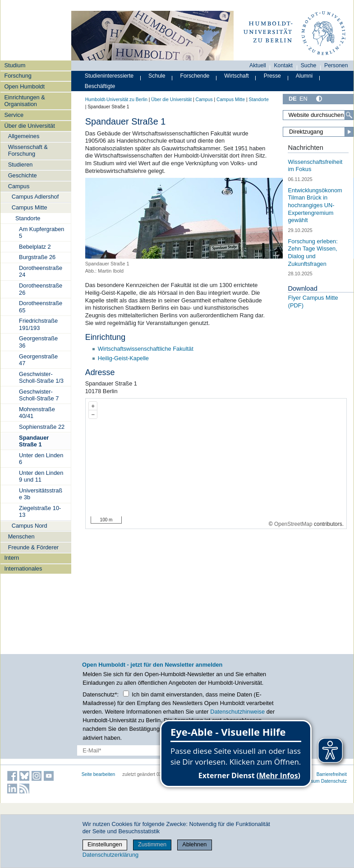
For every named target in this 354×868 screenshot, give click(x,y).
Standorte (28, 218)
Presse (272, 76)
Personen (336, 65)
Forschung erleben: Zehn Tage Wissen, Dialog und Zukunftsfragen (313, 253)
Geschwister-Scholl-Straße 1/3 (41, 377)
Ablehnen (194, 844)
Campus (19, 186)
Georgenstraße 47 (38, 360)
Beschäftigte (100, 86)
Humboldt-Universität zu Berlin (116, 100)
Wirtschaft (237, 76)
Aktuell (258, 65)
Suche (309, 65)
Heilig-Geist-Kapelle (123, 358)
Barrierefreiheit (332, 774)
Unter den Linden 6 (41, 459)
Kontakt (283, 65)
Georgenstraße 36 (38, 342)
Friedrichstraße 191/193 (38, 324)
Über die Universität (29, 126)
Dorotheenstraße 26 (41, 289)
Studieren (21, 165)
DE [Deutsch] (293, 99)
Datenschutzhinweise (237, 712)
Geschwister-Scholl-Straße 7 (39, 395)
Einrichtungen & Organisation (24, 101)
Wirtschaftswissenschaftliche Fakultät (146, 349)
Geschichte (23, 175)
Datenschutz (334, 781)
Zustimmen (152, 844)
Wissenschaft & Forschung (28, 150)
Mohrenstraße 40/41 (37, 413)
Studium (15, 65)
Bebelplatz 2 (35, 247)
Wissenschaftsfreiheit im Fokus (315, 166)
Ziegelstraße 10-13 (40, 511)
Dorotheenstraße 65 (41, 306)
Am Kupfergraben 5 (41, 232)
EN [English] (303, 99)
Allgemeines (24, 136)
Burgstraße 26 (37, 257)
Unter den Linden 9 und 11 (41, 476)
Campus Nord (30, 526)
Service (14, 115)
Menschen (21, 536)
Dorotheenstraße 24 (41, 271)
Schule (157, 76)
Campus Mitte (30, 207)
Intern (11, 558)
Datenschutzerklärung (110, 855)
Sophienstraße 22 (42, 427)
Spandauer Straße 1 (34, 441)
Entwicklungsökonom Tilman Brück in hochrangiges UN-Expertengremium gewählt (315, 205)
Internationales (23, 569)
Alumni (304, 76)
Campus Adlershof (35, 197)
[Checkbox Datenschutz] (126, 694)
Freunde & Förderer (33, 547)
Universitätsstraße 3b (41, 494)
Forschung (18, 76)
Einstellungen (105, 844)
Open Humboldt (24, 86)
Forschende (195, 76)
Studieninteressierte (109, 76)
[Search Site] (318, 115)
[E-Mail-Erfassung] (139, 750)
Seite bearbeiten (99, 774)
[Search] (349, 115)
